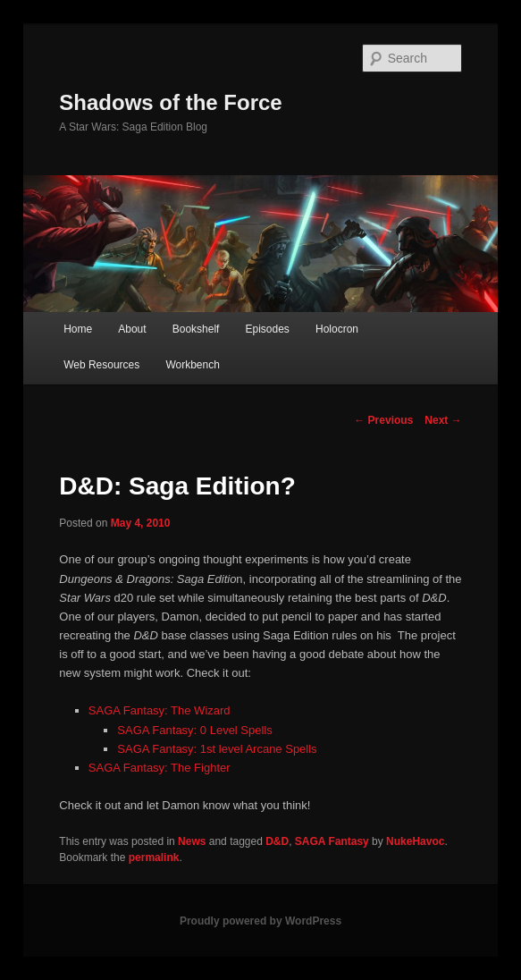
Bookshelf (196, 329)
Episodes (268, 329)
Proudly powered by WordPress (260, 921)
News (192, 841)
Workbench (192, 365)
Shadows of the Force (170, 102)
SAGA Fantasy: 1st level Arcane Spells (217, 749)
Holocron (337, 329)
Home (78, 329)
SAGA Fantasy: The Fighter (160, 768)
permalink (154, 857)
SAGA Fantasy (332, 841)
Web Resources (101, 365)
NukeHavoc (415, 841)
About (132, 329)
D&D (277, 841)
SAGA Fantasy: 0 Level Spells (194, 730)
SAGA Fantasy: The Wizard (160, 710)
